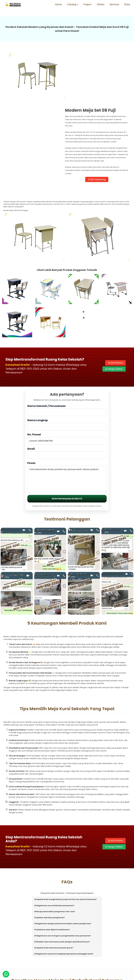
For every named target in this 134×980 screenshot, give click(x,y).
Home (58, 4)
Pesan (67, 429)
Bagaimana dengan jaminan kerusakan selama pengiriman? (63, 876)
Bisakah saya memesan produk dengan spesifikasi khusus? (62, 894)
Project (88, 4)
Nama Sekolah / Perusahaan (67, 363)
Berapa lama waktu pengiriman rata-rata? (55, 864)
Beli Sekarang (99, 132)
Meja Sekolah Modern (71, 977)
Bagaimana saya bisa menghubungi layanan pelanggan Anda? (64, 906)
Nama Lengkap (67, 377)
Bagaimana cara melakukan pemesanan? (54, 858)
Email (67, 405)
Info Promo (115, 315)
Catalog (72, 4)
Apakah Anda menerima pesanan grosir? (54, 900)
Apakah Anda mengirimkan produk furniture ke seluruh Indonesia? (66, 852)
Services (114, 4)
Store (127, 4)
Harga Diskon (114, 321)
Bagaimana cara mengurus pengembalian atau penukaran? (63, 888)
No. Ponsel (67, 391)
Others (100, 4)
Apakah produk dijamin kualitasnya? (52, 882)
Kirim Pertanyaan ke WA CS (67, 451)
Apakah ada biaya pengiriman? (50, 870)
